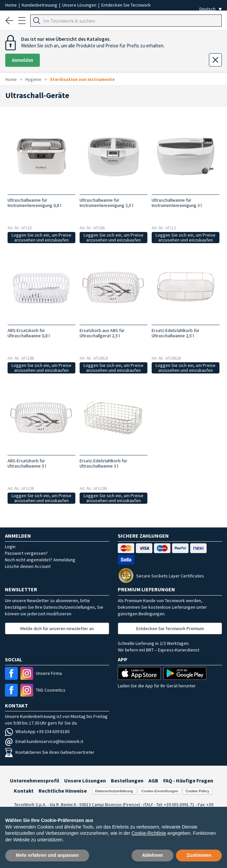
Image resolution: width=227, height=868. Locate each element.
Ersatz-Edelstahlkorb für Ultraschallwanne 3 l (103, 463)
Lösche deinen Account (28, 566)
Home (12, 5)
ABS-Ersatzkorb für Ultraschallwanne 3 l (27, 463)
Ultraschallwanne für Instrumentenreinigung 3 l (177, 203)
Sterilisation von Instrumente (82, 79)
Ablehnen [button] (153, 855)
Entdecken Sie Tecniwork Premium (170, 628)
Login (10, 547)
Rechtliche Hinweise (63, 791)
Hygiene (33, 79)
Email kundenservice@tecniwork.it (44, 741)
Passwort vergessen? (26, 553)
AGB (153, 780)
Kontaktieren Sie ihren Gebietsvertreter (50, 752)
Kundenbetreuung (40, 5)
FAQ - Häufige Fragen (188, 780)
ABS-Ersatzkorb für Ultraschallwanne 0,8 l (29, 333)
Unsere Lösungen (80, 5)
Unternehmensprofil (35, 780)
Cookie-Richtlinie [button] (149, 833)
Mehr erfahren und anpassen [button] (47, 855)
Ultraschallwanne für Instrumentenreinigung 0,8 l (34, 203)
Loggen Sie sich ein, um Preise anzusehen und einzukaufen (41, 237)
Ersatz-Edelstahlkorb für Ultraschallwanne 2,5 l (176, 333)
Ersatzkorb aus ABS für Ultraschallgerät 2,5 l (102, 333)
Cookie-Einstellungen (160, 791)
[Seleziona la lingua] (211, 9)
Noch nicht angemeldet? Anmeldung (40, 560)
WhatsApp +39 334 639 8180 (37, 731)
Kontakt (24, 791)
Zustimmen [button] (199, 855)
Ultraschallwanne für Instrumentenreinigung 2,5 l (106, 203)
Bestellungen (127, 780)
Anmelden (23, 60)
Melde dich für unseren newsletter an (57, 628)
